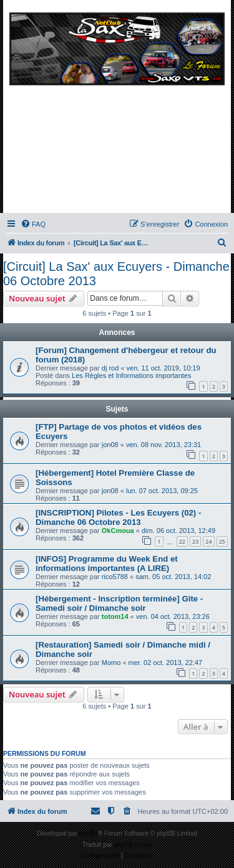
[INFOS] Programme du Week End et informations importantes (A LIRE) (107, 564)
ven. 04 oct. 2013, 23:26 (173, 616)
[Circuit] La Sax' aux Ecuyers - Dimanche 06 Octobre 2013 (116, 274)
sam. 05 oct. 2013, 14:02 (173, 577)
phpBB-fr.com (133, 845)
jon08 (110, 445)
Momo (111, 663)
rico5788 (115, 577)
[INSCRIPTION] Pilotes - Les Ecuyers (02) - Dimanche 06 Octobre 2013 (118, 517)
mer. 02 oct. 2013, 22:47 (166, 663)
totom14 (115, 616)
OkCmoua (118, 531)
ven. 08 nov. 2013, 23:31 (163, 445)
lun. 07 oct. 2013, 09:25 (162, 491)
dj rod (110, 368)
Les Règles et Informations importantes (131, 375)
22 (182, 541)
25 (222, 541)
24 (208, 541)
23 (195, 541)
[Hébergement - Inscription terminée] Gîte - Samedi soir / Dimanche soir (119, 603)
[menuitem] (33, 224)
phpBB (89, 833)
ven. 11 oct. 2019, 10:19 (163, 368)
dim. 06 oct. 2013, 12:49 (178, 531)
